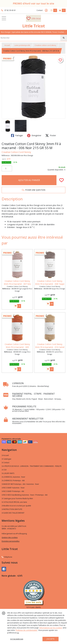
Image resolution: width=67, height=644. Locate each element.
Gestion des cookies (10, 537)
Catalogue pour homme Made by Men (17, 498)
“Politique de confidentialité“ (26, 630)
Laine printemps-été (22, 45)
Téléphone (7, 557)
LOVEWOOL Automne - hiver (13, 477)
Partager (17, 135)
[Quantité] (7, 169)
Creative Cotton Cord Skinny (16, 152)
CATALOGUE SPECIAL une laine (14, 502)
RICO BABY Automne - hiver (13, 488)
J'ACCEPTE (51, 639)
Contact (40, 10)
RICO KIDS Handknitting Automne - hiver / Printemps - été (25, 495)
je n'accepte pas (17, 639)
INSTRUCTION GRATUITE (12, 509)
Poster (51, 135)
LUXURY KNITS (8, 473)
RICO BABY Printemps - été (13, 491)
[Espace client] (46, 10)
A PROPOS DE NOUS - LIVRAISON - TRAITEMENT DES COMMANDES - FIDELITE (32, 466)
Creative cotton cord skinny (45, 45)
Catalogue (6, 459)
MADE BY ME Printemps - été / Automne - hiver (20, 484)
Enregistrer (34, 135)
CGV (4, 470)
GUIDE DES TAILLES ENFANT (13, 513)
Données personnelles (11, 541)
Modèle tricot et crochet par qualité (16, 506)
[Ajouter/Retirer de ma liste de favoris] (61, 180)
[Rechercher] (64, 38)
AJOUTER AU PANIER (29, 180)
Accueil (7, 45)
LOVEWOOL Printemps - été (13, 481)
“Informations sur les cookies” (51, 628)
